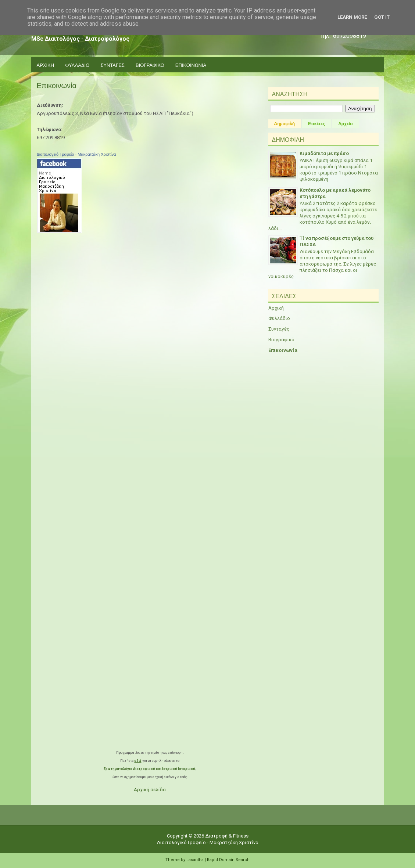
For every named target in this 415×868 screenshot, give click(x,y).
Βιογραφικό (281, 340)
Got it (382, 17)
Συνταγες (112, 65)
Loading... (150, 567)
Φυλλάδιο (279, 318)
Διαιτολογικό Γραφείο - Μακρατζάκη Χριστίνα (76, 154)
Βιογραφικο (150, 65)
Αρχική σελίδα (150, 790)
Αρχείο (345, 124)
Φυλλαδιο (77, 65)
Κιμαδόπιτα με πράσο (324, 153)
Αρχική (276, 308)
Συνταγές (279, 329)
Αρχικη (46, 65)
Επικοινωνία (57, 86)
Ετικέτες (316, 124)
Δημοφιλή (285, 124)
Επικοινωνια (191, 65)
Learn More (352, 17)
